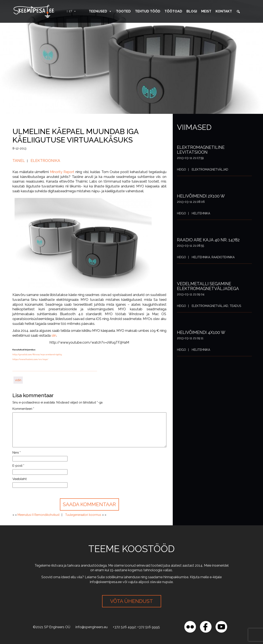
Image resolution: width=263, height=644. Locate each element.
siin (54, 335)
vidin (18, 380)
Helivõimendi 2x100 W (201, 196)
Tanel (19, 161)
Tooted (123, 11)
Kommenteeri (23, 409)
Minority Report (62, 172)
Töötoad (173, 11)
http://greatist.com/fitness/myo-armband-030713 (37, 354)
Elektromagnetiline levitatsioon (201, 150)
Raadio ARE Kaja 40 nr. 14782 (208, 240)
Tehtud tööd (148, 11)
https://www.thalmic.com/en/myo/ (30, 359)
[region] (55, 613)
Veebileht (20, 479)
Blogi (192, 11)
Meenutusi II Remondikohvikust (38, 515)
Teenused (100, 11)
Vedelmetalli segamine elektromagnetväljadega (208, 286)
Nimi (17, 453)
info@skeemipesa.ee (106, 582)
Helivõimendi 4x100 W (201, 332)
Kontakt (224, 11)
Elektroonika (45, 161)
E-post (18, 466)
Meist (206, 11)
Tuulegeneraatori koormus (83, 515)
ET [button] (73, 11)
